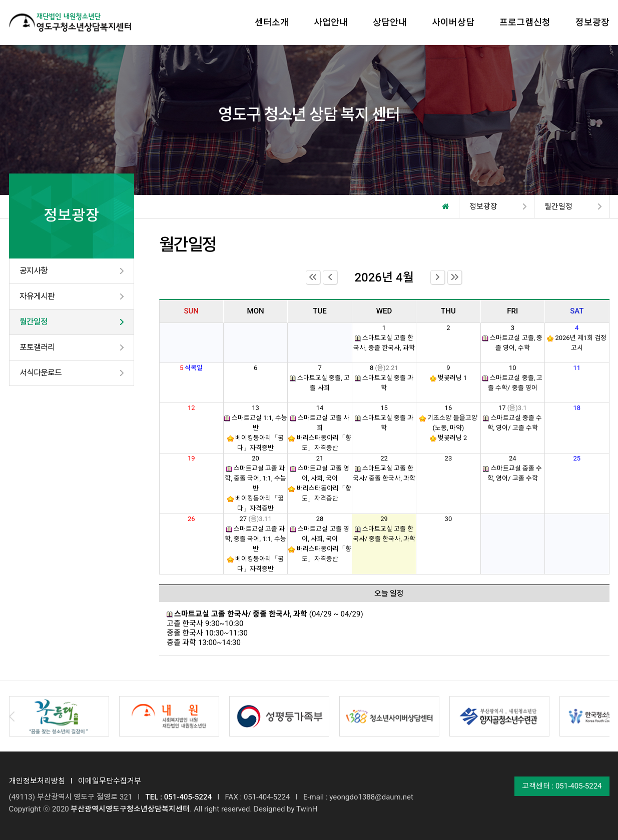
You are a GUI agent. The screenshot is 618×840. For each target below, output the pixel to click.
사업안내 (331, 22)
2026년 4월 (384, 277)
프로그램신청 (525, 22)
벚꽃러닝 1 (453, 378)
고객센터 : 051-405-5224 (562, 786)
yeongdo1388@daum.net (371, 797)
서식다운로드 (41, 373)
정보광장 (592, 22)
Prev (12, 716)
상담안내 (390, 22)
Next (607, 716)
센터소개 (272, 22)
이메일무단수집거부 (110, 781)
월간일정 (34, 322)
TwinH (307, 809)
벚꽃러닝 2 (453, 438)
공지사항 (34, 271)
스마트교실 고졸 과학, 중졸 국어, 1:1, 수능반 (255, 478)
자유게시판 (37, 296)
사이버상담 (453, 22)
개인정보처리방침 (37, 781)
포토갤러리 (37, 347)
